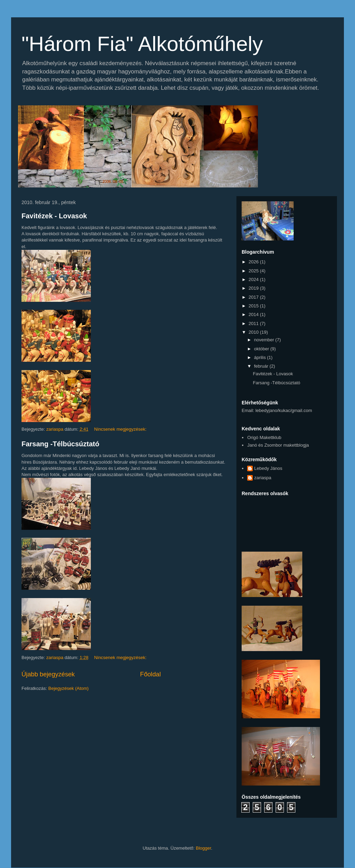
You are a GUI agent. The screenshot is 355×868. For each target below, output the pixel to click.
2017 (254, 297)
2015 (254, 306)
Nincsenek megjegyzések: (121, 429)
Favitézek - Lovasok (54, 216)
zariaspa (263, 478)
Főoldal (150, 674)
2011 (254, 323)
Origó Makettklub (264, 437)
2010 (254, 332)
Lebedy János (268, 468)
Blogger (204, 848)
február (262, 366)
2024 (254, 279)
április (261, 357)
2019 (254, 288)
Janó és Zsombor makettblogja (278, 445)
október (262, 349)
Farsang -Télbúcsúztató (60, 444)
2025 (254, 271)
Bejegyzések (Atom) (68, 688)
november (265, 340)
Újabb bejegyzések (48, 674)
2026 (254, 262)
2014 (254, 314)
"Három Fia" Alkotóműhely (142, 44)
